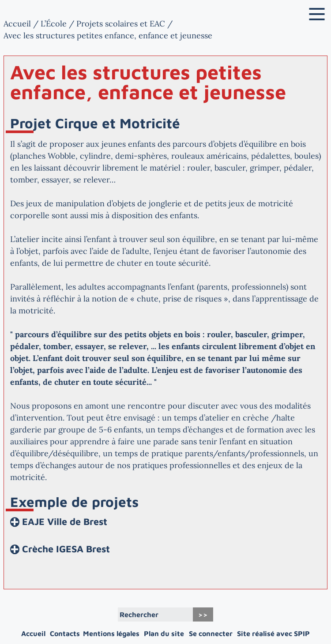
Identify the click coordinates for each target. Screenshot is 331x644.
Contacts (65, 633)
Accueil (17, 24)
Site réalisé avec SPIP (273, 633)
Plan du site (164, 633)
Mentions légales (111, 633)
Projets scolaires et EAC (121, 24)
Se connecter (211, 633)
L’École (54, 24)
